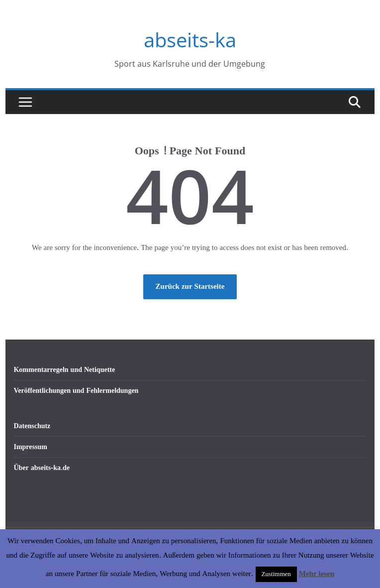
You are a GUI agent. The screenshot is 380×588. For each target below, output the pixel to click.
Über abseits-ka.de (42, 468)
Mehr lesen (317, 574)
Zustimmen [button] (276, 574)
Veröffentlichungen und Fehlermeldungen (76, 391)
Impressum (30, 447)
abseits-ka (190, 40)
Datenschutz (32, 426)
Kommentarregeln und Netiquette (64, 370)
